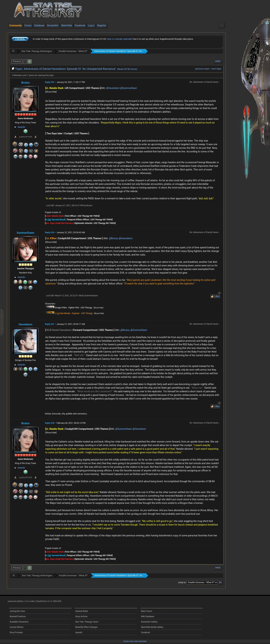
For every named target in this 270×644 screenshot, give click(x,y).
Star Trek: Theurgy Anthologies (37, 51)
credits (32, 601)
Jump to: (182, 582)
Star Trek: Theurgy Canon (87, 622)
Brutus (25, 83)
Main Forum (147, 611)
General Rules (82, 611)
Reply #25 (50, 82)
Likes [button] (217, 296)
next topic (216, 69)
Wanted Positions (18, 616)
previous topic (202, 69)
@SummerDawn (129, 88)
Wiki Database (148, 616)
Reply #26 (50, 232)
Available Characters (19, 622)
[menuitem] (17, 61)
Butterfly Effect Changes (86, 627)
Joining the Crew (17, 611)
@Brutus (114, 238)
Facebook (146, 632)
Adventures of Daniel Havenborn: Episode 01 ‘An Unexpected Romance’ (129, 51)
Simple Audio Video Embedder (135, 641)
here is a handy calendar (119, 39)
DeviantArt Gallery (149, 622)
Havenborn (25, 324)
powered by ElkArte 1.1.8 (18, 601)
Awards (79, 632)
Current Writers (17, 627)
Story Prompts (16, 632)
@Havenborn (113, 88)
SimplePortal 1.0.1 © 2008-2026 (49, 601)
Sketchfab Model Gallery (152, 627)
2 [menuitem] (30, 61)
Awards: (22, 127)
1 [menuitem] (25, 61)
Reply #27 (50, 324)
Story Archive (81, 616)
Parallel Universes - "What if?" (73, 51)
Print (218, 61)
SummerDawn (25, 233)
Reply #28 (50, 423)
